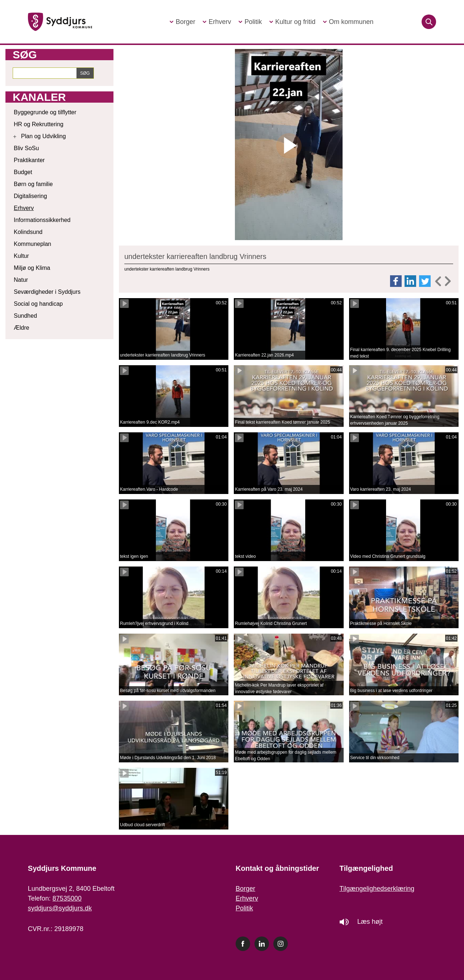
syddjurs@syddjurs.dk (60, 908)
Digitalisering (30, 196)
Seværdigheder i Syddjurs (47, 292)
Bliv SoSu (26, 148)
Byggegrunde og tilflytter (45, 112)
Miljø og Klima (32, 268)
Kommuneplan (32, 244)
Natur (21, 280)
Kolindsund (28, 232)
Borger (245, 889)
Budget (23, 172)
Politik (244, 908)
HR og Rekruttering (39, 124)
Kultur (21, 256)
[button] (182, 22)
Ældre (22, 328)
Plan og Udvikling (43, 136)
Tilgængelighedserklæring (377, 889)
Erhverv (24, 208)
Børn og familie (33, 184)
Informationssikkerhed (42, 220)
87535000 (67, 898)
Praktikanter (29, 160)
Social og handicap (38, 304)
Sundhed (25, 316)
